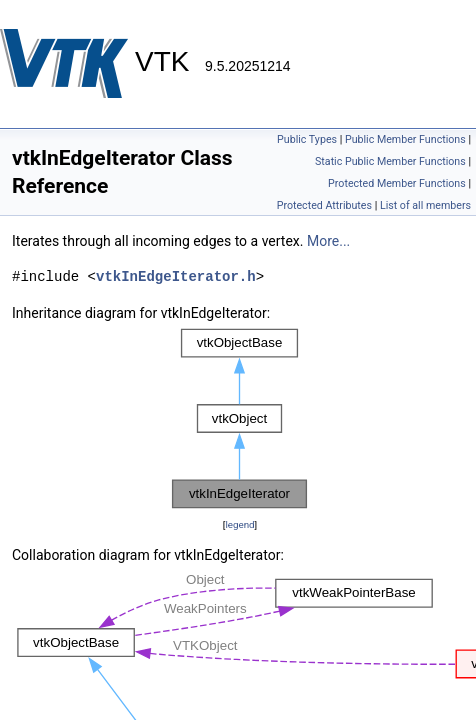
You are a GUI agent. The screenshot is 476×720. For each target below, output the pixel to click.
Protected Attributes (324, 205)
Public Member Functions (405, 139)
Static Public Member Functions (390, 161)
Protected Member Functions (397, 183)
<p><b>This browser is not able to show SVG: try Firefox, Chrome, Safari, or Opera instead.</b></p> (240, 419)
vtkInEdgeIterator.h (176, 276)
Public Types (307, 139)
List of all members (425, 205)
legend (239, 524)
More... (328, 241)
